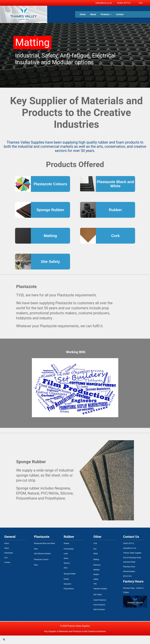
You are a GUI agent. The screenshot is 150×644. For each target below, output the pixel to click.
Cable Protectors (100, 600)
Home (83, 14)
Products (106, 14)
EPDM (66, 579)
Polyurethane (69, 589)
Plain (36, 549)
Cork (95, 543)
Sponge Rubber (70, 574)
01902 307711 (124, 3)
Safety (96, 579)
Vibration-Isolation (100, 589)
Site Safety (98, 595)
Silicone (67, 563)
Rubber (67, 543)
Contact (120, 14)
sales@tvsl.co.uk (104, 3)
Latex (66, 554)
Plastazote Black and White (44, 543)
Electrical (97, 565)
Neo (95, 549)
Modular (97, 570)
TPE (95, 584)
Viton (66, 568)
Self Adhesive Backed (42, 554)
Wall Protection (99, 610)
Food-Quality (69, 549)
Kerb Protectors (99, 605)
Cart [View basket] (141, 3)
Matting (96, 559)
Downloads (9, 553)
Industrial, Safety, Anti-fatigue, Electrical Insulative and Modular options (65, 59)
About (93, 14)
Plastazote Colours (41, 559)
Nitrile (96, 554)
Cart (6, 558)
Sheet (66, 558)
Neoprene (68, 584)
